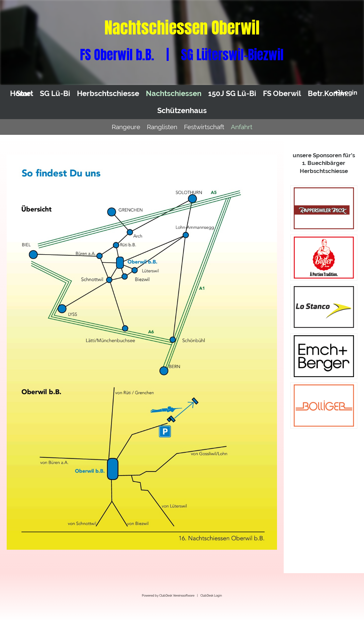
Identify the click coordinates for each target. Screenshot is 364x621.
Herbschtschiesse (108, 93)
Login (345, 92)
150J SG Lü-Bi (232, 93)
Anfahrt (242, 127)
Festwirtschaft (204, 127)
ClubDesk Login (211, 595)
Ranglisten (162, 127)
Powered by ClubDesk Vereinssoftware (168, 595)
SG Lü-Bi (55, 93)
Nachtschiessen (174, 93)
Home (20, 93)
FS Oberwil (282, 93)
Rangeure (126, 127)
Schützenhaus (182, 110)
